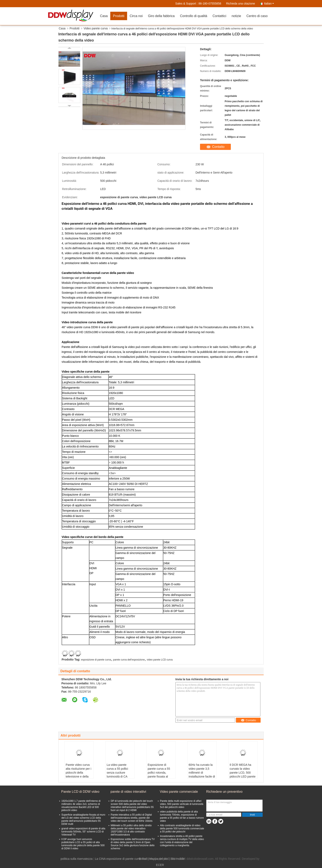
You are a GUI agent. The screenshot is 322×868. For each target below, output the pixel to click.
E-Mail (143, 859)
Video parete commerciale (179, 792)
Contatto (218, 147)
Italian (269, 3)
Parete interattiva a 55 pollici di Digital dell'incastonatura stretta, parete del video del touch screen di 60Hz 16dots (132, 818)
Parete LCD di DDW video (80, 792)
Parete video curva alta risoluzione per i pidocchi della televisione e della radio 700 (79, 773)
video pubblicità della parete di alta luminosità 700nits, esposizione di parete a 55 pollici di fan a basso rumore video (182, 816)
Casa (104, 16)
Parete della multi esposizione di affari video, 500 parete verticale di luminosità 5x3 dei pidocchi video (182, 804)
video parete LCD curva (160, 660)
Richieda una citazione (241, 3)
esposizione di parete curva (96, 660)
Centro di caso (257, 16)
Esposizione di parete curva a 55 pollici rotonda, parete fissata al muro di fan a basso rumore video (160, 775)
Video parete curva (96, 28)
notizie (236, 16)
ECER (160, 865)
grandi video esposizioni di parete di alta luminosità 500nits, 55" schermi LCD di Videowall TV (83, 832)
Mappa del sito (159, 859)
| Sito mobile (177, 859)
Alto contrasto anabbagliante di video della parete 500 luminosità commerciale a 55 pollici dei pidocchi (182, 829)
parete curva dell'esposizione (129, 660)
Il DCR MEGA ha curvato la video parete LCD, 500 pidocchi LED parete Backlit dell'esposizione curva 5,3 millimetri (243, 776)
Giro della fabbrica (161, 16)
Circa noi (136, 16)
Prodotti (119, 16)
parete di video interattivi (128, 792)
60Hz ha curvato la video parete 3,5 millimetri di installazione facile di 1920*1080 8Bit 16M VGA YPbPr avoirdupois (202, 776)
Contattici (219, 16)
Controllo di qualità (194, 16)
